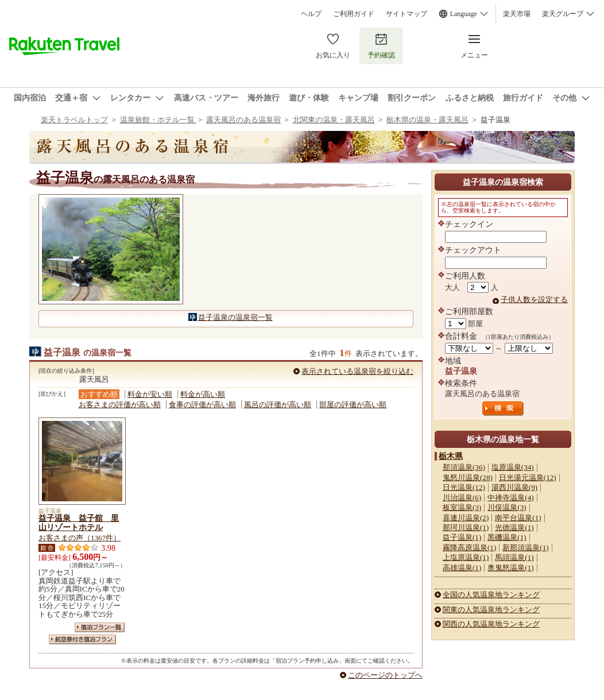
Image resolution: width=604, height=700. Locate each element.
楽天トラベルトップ (74, 120)
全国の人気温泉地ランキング (491, 595)
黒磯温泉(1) (507, 537)
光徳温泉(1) (514, 527)
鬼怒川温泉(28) (468, 477)
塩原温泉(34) (513, 467)
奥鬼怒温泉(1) (510, 568)
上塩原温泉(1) (466, 557)
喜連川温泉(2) (466, 518)
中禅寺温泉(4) (510, 498)
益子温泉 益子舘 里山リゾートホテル (79, 523)
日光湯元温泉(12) (528, 477)
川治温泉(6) (462, 498)
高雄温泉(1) (462, 568)
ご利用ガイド (354, 14)
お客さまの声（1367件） (80, 538)
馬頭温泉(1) (514, 557)
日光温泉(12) (464, 487)
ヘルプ (311, 14)
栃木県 (451, 456)
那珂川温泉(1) (466, 527)
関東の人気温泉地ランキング (491, 610)
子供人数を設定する (534, 299)
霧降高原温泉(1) (469, 548)
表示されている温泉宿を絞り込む (357, 371)
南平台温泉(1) (518, 518)
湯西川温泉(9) (514, 487)
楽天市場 (517, 14)
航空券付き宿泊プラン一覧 (82, 639)
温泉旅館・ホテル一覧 (158, 120)
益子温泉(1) (462, 537)
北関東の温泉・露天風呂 (334, 120)
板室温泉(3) (462, 507)
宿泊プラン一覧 (100, 627)
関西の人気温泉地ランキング (491, 624)
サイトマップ (406, 14)
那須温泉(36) (464, 467)
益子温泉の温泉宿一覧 (235, 317)
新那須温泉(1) (525, 548)
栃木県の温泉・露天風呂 (427, 120)
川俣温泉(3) (507, 507)
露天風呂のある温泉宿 (243, 120)
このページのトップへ (385, 675)
